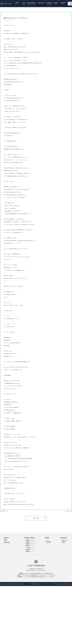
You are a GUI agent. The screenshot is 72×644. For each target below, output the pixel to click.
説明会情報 (48, 599)
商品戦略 (28, 597)
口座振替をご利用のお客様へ (64, 642)
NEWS (46, 594)
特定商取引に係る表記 (32, 642)
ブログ (47, 597)
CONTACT (63, 594)
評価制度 (28, 601)
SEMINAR (48, 3)
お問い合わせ (64, 597)
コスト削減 (28, 605)
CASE (23, 3)
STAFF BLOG (40, 3)
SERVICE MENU (30, 3)
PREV (4, 567)
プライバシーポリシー (43, 642)
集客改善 (28, 603)
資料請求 (63, 599)
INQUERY (61, 3)
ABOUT (16, 3)
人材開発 (28, 599)
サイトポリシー (53, 642)
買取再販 (28, 607)
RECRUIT (54, 3)
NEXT (68, 567)
